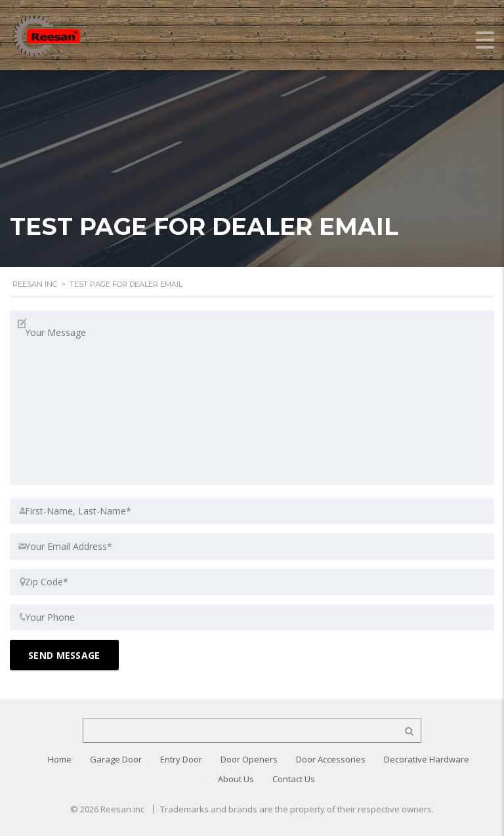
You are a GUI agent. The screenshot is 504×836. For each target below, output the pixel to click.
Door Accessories (331, 759)
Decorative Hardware (427, 759)
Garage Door (116, 759)
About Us (236, 779)
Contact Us (294, 779)
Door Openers (249, 759)
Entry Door (181, 759)
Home (60, 759)
